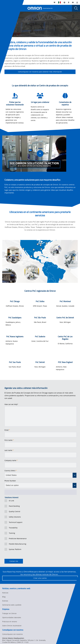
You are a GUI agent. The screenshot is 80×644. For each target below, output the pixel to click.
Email (7, 430)
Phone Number (10, 481)
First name (9, 440)
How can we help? (11, 404)
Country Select (11, 471)
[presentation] (4, 8)
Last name (9, 450)
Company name (11, 460)
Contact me (11, 561)
